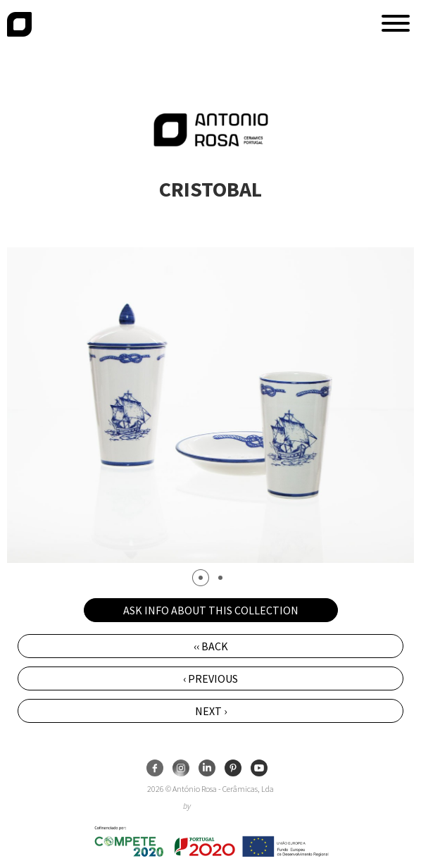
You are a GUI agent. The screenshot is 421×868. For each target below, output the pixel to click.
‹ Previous (210, 678)
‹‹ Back (211, 646)
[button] (396, 23)
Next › (211, 711)
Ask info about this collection (211, 610)
